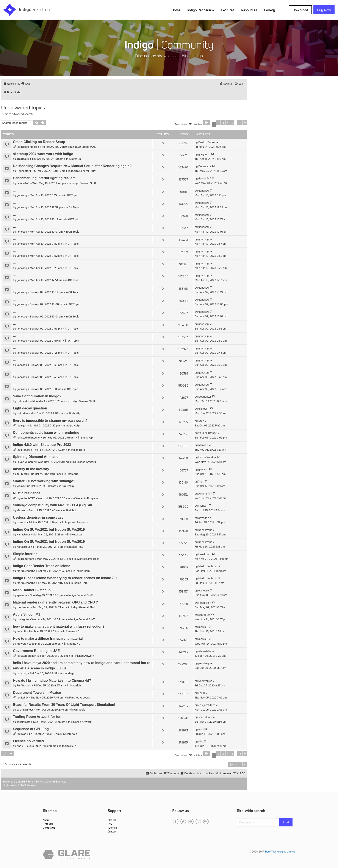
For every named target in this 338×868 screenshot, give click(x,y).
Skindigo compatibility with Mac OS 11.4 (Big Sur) (53, 505)
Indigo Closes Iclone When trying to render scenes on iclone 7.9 (65, 578)
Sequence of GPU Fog (31, 729)
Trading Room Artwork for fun (37, 717)
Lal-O (24, 698)
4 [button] (228, 123)
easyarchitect (25, 710)
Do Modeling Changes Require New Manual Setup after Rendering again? (72, 166)
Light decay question (30, 408)
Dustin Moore (29, 147)
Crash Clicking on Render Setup (39, 142)
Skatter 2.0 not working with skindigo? (44, 481)
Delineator (23, 171)
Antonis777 (28, 498)
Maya (71, 673)
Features (228, 10)
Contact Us (49, 828)
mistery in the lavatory (31, 469)
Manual (112, 820)
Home (176, 10)
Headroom (28, 559)
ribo (19, 746)
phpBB (22, 782)
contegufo (23, 619)
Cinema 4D (73, 631)
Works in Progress (87, 498)
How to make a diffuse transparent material (48, 639)
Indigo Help (73, 425)
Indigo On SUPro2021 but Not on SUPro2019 (49, 530)
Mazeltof (31, 785)
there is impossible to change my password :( (50, 421)
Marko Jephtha (26, 571)
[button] (207, 123)
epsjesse (22, 595)
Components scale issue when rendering (46, 433)
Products (48, 824)
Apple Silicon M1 (27, 614)
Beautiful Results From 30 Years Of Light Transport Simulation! (64, 705)
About (46, 820)
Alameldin (27, 656)
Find (286, 822)
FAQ (110, 824)
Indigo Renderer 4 (201, 10)
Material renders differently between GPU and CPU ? (55, 602)
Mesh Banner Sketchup (32, 590)
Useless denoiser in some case (38, 517)
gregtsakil (23, 159)
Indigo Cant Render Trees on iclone (42, 566)
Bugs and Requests (76, 522)
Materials (76, 685)
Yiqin (20, 486)
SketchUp (75, 159)
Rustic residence (27, 493)
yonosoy (22, 195)
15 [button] (240, 123)
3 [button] (223, 123)
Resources (249, 10)
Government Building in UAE (36, 651)
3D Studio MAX (87, 147)
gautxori (22, 474)
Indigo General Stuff (83, 171)
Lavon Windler (26, 462)
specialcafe (23, 722)
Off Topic (72, 195)
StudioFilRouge (30, 438)
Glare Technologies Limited (280, 852)
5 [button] (232, 123)
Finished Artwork (86, 462)
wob (24, 734)
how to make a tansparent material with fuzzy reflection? (59, 626)
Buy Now (324, 10)
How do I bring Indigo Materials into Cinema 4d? (52, 681)
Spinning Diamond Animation (37, 457)
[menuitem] (26, 84)
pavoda (21, 522)
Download (300, 10)
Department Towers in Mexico (37, 693)
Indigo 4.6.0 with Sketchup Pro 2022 (42, 445)
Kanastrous (23, 534)
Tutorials (113, 828)
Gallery (270, 10)
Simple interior (25, 554)
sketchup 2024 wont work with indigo (43, 154)
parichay (22, 673)
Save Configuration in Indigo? (37, 396)
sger (24, 425)
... (14, 190)
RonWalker (24, 685)
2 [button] (218, 123)
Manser (26, 450)
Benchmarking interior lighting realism (44, 178)
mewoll (21, 631)
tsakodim (22, 413)
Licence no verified (28, 741)
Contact (112, 831)
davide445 (23, 183)
